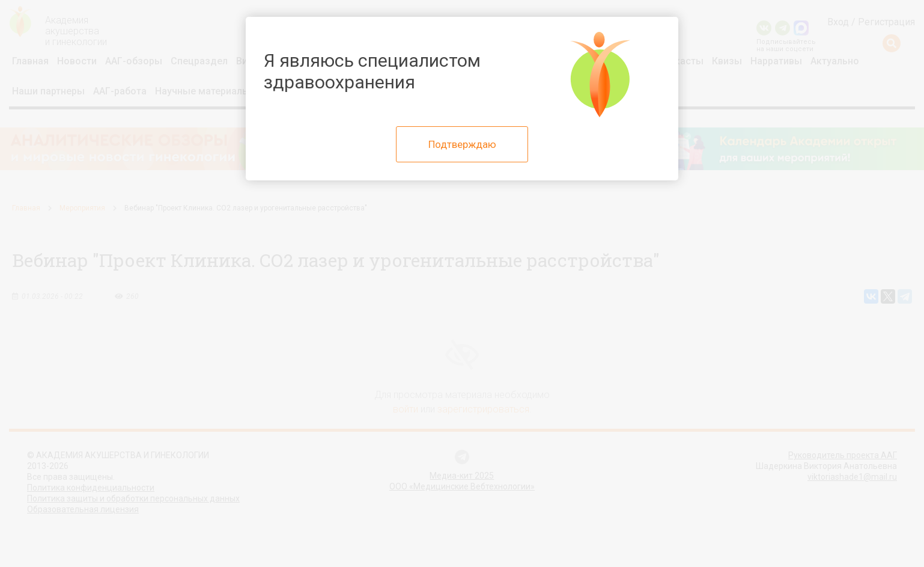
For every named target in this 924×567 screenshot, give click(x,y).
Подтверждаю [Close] (462, 144)
